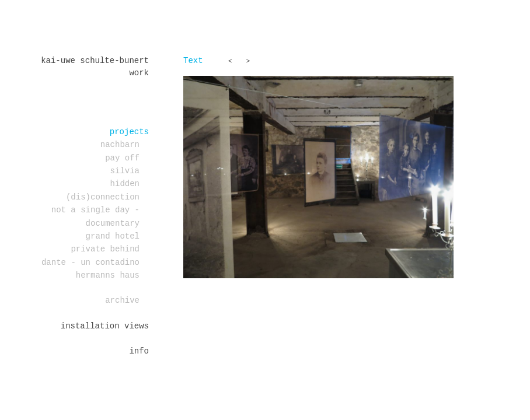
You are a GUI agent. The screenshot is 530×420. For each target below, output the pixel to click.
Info (139, 351)
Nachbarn (120, 145)
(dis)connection (103, 197)
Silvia (125, 171)
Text (193, 61)
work (139, 73)
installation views (105, 326)
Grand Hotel (113, 236)
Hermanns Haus (108, 275)
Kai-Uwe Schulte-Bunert (95, 61)
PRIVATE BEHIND (105, 249)
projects (129, 132)
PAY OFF (122, 158)
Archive (122, 300)
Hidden (125, 184)
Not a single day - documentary (95, 216)
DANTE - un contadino (90, 262)
